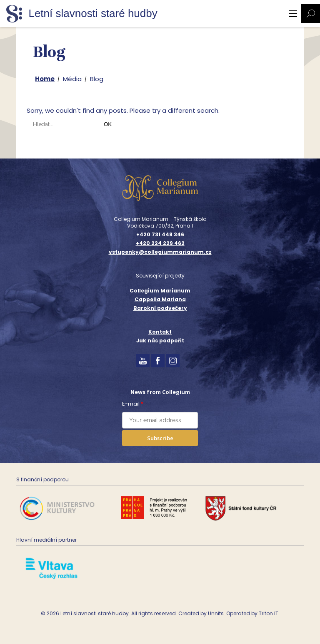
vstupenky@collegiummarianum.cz (160, 252)
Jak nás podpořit (160, 341)
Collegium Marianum (160, 291)
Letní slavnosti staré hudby (95, 613)
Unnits (216, 613)
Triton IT (269, 613)
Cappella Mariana (160, 299)
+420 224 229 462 (160, 243)
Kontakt (160, 332)
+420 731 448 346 (160, 235)
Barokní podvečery (160, 308)
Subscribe (160, 438)
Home (45, 79)
